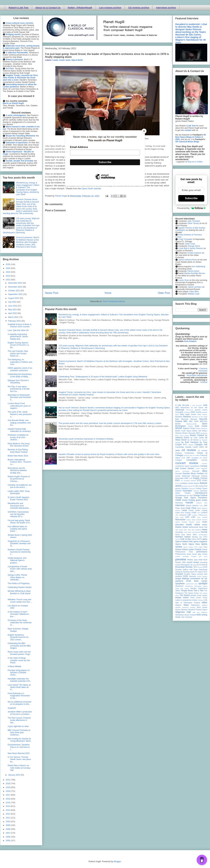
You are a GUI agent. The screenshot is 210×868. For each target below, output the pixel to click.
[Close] (144, 131)
